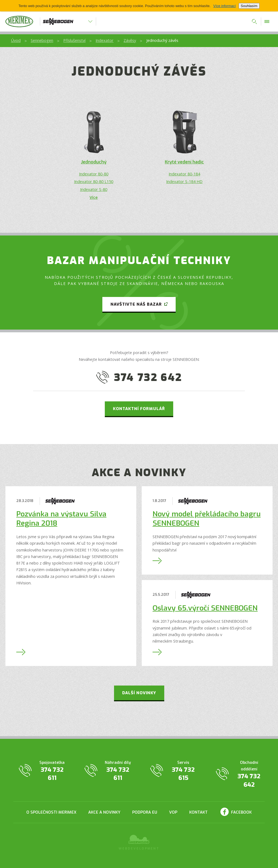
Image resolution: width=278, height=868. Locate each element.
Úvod (16, 40)
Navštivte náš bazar (136, 304)
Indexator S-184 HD (184, 181)
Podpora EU (145, 812)
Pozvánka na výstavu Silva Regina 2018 (61, 519)
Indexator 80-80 (94, 174)
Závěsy (130, 40)
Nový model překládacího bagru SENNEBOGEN (207, 519)
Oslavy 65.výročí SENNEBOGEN (205, 608)
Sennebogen (42, 40)
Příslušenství (74, 40)
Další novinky (139, 693)
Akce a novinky (104, 812)
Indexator (105, 40)
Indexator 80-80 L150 (94, 181)
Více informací (224, 6)
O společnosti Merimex (51, 812)
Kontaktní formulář (139, 409)
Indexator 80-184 (184, 174)
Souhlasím (249, 6)
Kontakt (198, 812)
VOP (173, 812)
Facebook (241, 812)
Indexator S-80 (94, 189)
